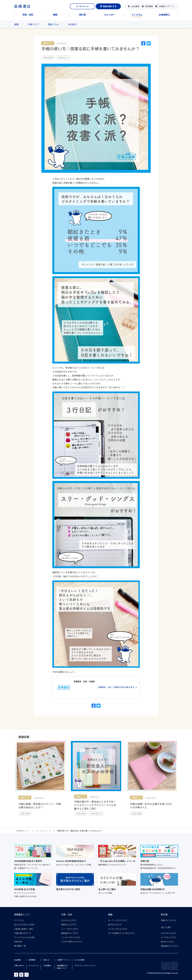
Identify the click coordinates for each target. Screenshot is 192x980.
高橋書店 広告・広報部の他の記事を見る (116, 687)
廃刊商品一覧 (20, 946)
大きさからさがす (69, 920)
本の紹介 (73, 24)
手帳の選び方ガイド (23, 933)
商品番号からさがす (70, 933)
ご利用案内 (47, 965)
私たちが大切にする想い (25, 925)
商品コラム (53, 24)
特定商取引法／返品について (63, 967)
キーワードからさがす (118, 920)
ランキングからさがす (71, 937)
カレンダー (110, 15)
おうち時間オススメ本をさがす (121, 933)
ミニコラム (137, 15)
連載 (16, 24)
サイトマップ (33, 965)
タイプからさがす (168, 937)
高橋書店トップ (22, 914)
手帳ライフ (33, 24)
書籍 (55, 15)
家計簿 (82, 15)
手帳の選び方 (96, 814)
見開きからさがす (69, 925)
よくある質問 (79, 960)
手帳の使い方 (63, 58)
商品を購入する (108, 6)
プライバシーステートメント (85, 965)
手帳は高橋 (48, 58)
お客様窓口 (164, 15)
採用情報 (149, 6)
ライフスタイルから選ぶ (25, 937)
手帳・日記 (28, 15)
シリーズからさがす (70, 929)
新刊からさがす (115, 925)
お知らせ (46, 960)
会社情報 (135, 6)
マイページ (82, 6)
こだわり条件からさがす (72, 942)
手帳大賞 (18, 942)
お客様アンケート (166, 6)
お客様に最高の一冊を (24, 929)
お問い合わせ (19, 965)
